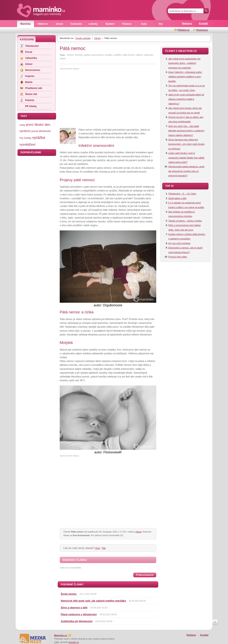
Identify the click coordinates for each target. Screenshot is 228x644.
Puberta (30, 100)
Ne (104, 548)
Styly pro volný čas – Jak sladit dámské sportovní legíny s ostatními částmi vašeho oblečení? (186, 131)
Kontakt (203, 24)
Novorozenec (33, 70)
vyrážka (39, 137)
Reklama (187, 24)
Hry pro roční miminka (179, 243)
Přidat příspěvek (145, 575)
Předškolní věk (34, 88)
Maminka (25, 24)
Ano (98, 548)
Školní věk (31, 94)
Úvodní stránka (83, 38)
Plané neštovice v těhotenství (79, 614)
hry (21, 138)
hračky (28, 138)
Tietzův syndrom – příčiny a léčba (185, 221)
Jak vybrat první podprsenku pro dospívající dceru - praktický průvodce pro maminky (184, 63)
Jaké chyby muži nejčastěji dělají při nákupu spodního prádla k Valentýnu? (186, 99)
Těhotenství (32, 46)
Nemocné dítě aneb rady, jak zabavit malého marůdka (93, 601)
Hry (161, 24)
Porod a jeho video (178, 257)
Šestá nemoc (69, 594)
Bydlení (110, 24)
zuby (22, 125)
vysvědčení (27, 145)
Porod (29, 52)
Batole (29, 82)
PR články (31, 106)
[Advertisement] (93, 99)
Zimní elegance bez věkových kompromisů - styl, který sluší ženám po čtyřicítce (186, 144)
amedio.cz (74, 642)
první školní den (38, 125)
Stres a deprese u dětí (74, 608)
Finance (127, 24)
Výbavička (31, 58)
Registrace (202, 30)
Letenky (93, 24)
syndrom (25, 131)
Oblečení (43, 24)
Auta (144, 24)
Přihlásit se (184, 30)
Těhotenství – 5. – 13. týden (182, 194)
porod (35, 131)
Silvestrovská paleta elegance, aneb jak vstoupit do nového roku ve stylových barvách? (186, 171)
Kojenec (30, 76)
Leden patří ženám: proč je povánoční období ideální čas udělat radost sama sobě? (186, 158)
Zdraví (59, 24)
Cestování (76, 24)
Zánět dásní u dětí (177, 198)
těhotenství (45, 131)
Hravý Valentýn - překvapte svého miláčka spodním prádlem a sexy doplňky (185, 77)
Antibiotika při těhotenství (77, 621)
